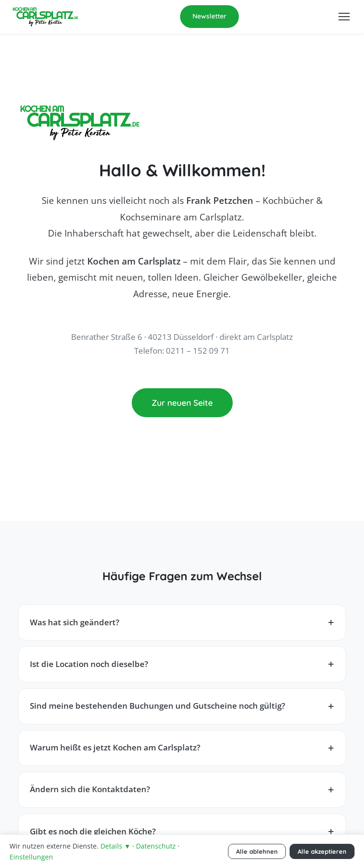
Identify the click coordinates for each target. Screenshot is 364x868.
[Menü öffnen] (344, 17)
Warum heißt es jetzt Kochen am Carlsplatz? (115, 747)
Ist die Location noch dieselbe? (89, 664)
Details (115, 846)
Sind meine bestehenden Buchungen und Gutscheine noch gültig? (158, 706)
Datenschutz (156, 846)
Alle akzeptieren (322, 851)
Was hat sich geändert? (75, 622)
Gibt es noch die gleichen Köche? (93, 831)
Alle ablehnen (257, 851)
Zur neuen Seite (182, 402)
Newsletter (209, 16)
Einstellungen (31, 857)
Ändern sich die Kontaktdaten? (90, 789)
